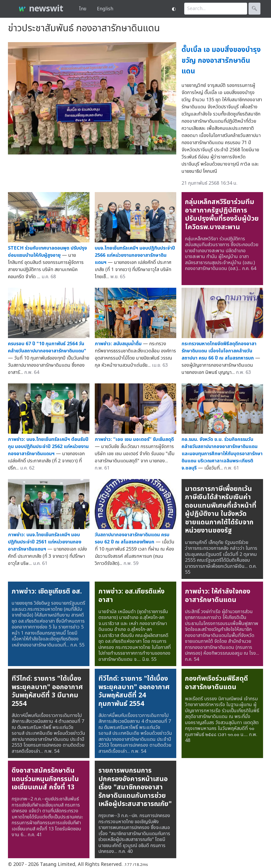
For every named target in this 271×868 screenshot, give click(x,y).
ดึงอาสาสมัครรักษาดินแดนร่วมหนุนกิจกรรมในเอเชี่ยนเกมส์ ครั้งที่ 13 (45, 779)
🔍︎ (254, 9)
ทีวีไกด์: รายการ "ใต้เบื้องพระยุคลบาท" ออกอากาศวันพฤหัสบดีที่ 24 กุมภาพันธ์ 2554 (134, 691)
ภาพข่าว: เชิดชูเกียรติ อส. (47, 591)
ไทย (83, 9)
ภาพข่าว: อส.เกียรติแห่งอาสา (132, 596)
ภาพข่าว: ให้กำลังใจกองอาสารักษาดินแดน (218, 596)
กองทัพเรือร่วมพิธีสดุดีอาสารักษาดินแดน (216, 683)
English (105, 9)
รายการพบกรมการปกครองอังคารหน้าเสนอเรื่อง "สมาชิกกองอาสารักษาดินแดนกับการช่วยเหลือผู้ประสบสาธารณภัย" (135, 787)
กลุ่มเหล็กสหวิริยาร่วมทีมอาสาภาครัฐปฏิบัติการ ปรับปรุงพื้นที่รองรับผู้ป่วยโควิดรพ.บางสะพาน (222, 214)
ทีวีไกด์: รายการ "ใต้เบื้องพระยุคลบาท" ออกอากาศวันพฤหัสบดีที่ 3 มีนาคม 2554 (47, 691)
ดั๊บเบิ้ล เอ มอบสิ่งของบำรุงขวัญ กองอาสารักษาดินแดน (221, 60)
